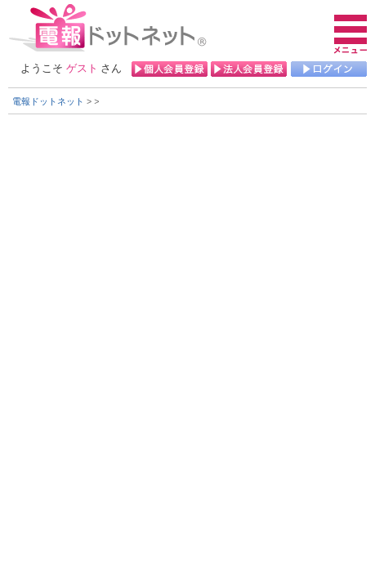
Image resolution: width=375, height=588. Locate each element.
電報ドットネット (48, 101)
